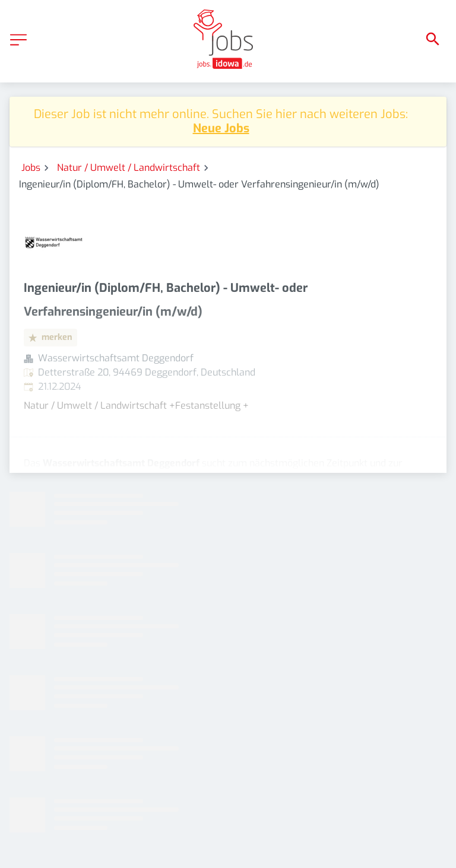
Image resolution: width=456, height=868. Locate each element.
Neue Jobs (221, 128)
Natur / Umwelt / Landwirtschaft (129, 168)
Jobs (31, 168)
